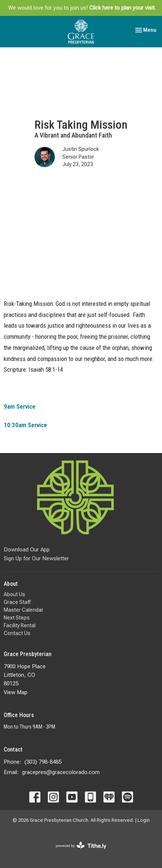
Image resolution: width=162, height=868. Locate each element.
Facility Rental (20, 625)
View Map (16, 692)
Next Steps (17, 618)
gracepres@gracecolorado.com (61, 772)
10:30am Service (25, 425)
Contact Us (17, 633)
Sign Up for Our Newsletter (36, 558)
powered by (81, 846)
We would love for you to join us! (82, 8)
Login (144, 820)
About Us (14, 594)
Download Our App (27, 550)
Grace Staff (17, 602)
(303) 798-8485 (43, 762)
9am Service (20, 406)
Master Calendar (24, 610)
